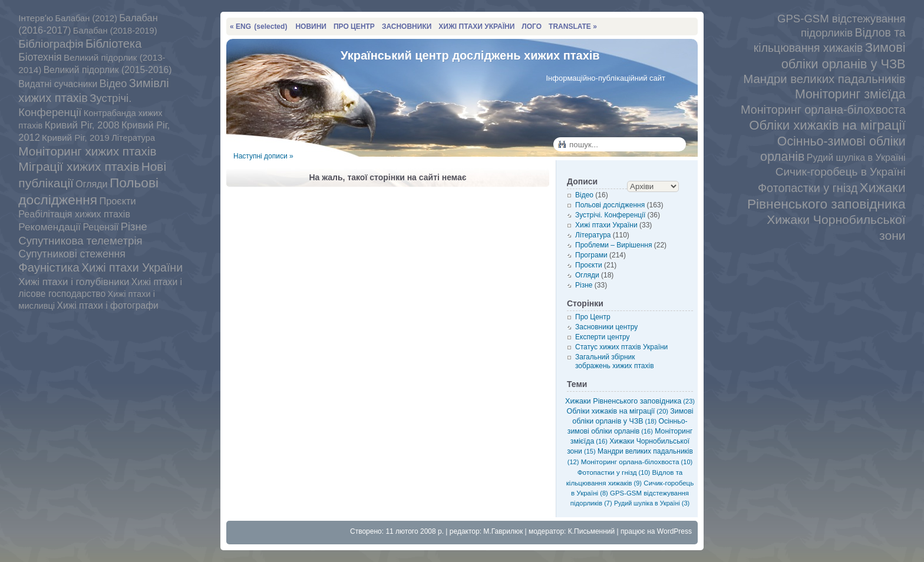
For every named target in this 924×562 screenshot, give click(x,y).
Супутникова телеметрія (80, 241)
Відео (113, 84)
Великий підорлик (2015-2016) (108, 70)
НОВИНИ (311, 27)
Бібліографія (51, 44)
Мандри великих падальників (824, 79)
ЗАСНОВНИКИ (407, 27)
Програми (591, 255)
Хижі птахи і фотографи (107, 305)
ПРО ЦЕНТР (354, 27)
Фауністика (49, 267)
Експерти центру (603, 337)
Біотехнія (40, 57)
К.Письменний (592, 531)
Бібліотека (113, 44)
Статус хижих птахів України (621, 347)
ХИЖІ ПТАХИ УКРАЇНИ (476, 27)
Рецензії (100, 227)
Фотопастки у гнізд (808, 188)
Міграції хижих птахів (79, 166)
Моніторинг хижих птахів (87, 151)
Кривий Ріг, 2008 (82, 125)
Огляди (91, 184)
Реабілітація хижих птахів (74, 214)
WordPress (674, 531)
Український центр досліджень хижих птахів (470, 55)
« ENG (258, 27)
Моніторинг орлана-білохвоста (823, 110)
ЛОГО (532, 27)
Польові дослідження (610, 205)
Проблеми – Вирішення (613, 245)
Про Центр (593, 317)
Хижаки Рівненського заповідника (630, 401)
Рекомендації (49, 227)
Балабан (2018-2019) (115, 31)
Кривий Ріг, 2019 (76, 138)
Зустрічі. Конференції (610, 215)
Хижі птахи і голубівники (74, 282)
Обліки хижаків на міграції (827, 125)
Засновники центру (606, 327)
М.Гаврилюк (503, 531)
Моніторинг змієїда (850, 94)
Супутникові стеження (72, 254)
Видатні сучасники (58, 84)
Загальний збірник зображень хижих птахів (615, 361)
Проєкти (117, 201)
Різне (134, 227)
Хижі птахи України (132, 267)
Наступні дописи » (263, 156)
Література (133, 138)
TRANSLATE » (573, 27)
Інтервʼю (36, 18)
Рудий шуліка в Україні (856, 158)
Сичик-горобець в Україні (841, 172)
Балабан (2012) (86, 18)
